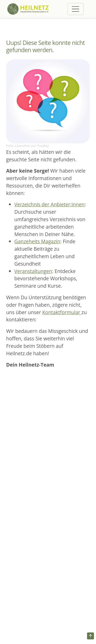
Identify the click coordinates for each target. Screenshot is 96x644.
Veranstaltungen (33, 271)
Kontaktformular (62, 312)
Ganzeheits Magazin (37, 241)
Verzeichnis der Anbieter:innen (49, 204)
